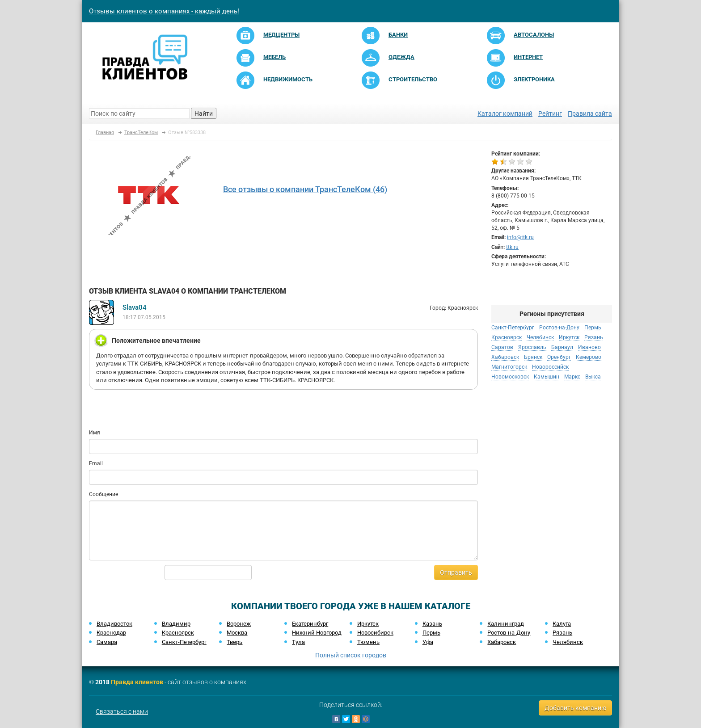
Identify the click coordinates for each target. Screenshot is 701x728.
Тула (298, 642)
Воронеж (239, 624)
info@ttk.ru (520, 237)
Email (96, 463)
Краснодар (111, 633)
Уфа (428, 642)
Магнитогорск (509, 367)
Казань (432, 624)
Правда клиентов (137, 682)
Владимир (176, 624)
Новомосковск (510, 377)
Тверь (234, 642)
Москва (237, 633)
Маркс (572, 377)
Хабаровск (505, 357)
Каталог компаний (505, 114)
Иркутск (569, 337)
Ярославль (532, 347)
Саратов (502, 347)
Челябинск (540, 337)
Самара (107, 642)
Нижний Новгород (317, 633)
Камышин (547, 377)
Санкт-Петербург (513, 328)
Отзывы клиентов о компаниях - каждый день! (164, 11)
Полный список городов (351, 655)
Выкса (593, 377)
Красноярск (507, 337)
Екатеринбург (310, 624)
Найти (204, 114)
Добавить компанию (575, 708)
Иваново (589, 347)
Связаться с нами (122, 711)
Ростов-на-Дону (559, 328)
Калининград (506, 624)
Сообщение (103, 494)
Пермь (593, 328)
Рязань (594, 337)
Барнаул (562, 347)
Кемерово (589, 357)
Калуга (562, 624)
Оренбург (559, 357)
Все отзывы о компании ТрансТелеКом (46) (305, 189)
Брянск (533, 357)
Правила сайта (590, 114)
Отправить (456, 572)
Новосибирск (375, 633)
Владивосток (114, 624)
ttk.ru (512, 247)
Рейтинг (550, 114)
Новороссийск (550, 367)
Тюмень (368, 642)
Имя (95, 433)
